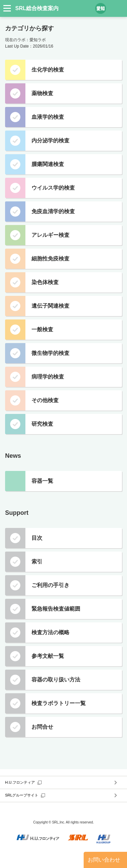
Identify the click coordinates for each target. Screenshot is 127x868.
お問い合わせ (104, 860)
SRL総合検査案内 (37, 8)
